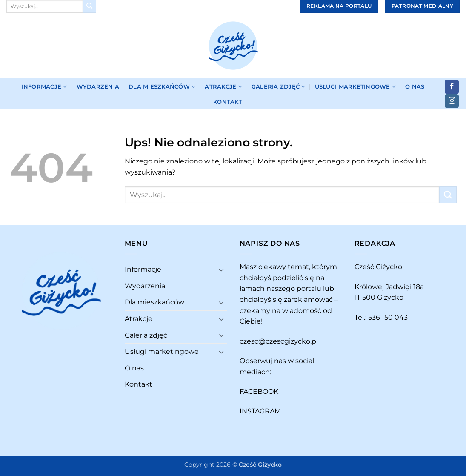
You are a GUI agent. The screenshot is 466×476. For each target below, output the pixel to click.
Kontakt (228, 102)
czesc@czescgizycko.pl (279, 341)
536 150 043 (388, 317)
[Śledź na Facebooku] (452, 87)
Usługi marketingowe (355, 87)
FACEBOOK (259, 391)
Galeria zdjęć (279, 87)
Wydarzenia (98, 87)
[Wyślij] (89, 6)
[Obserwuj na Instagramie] (452, 101)
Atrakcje (223, 87)
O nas (415, 87)
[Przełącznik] (222, 270)
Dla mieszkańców (162, 87)
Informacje (44, 87)
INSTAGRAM (260, 411)
